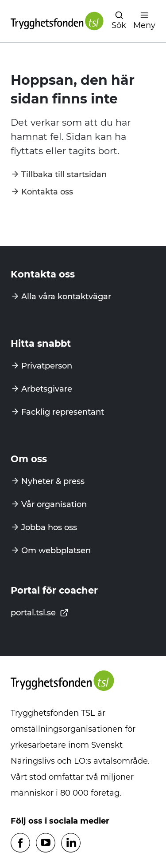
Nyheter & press (53, 481)
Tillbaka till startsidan (64, 174)
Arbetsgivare (47, 389)
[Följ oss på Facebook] (20, 843)
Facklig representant (63, 412)
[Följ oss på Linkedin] (71, 843)
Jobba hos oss (49, 527)
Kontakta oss (47, 192)
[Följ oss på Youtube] (46, 843)
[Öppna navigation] (119, 21)
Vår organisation (54, 504)
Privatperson (47, 366)
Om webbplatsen (56, 551)
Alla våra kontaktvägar (66, 297)
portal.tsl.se (40, 613)
